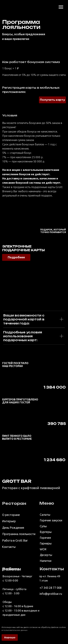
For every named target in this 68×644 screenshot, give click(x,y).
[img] (7, 6)
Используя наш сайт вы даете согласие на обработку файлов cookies (34, 627)
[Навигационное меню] (61, 7)
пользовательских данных (15, 630)
